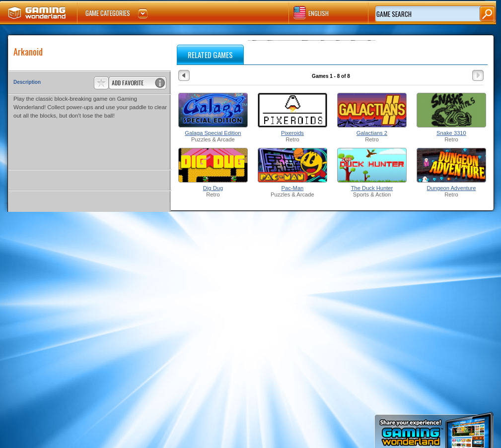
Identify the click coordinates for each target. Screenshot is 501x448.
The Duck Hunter (372, 188)
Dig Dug (213, 188)
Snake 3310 (451, 133)
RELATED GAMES (210, 55)
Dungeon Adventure (452, 188)
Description (27, 82)
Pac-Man (293, 188)
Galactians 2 (372, 133)
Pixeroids (292, 133)
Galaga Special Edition (213, 133)
